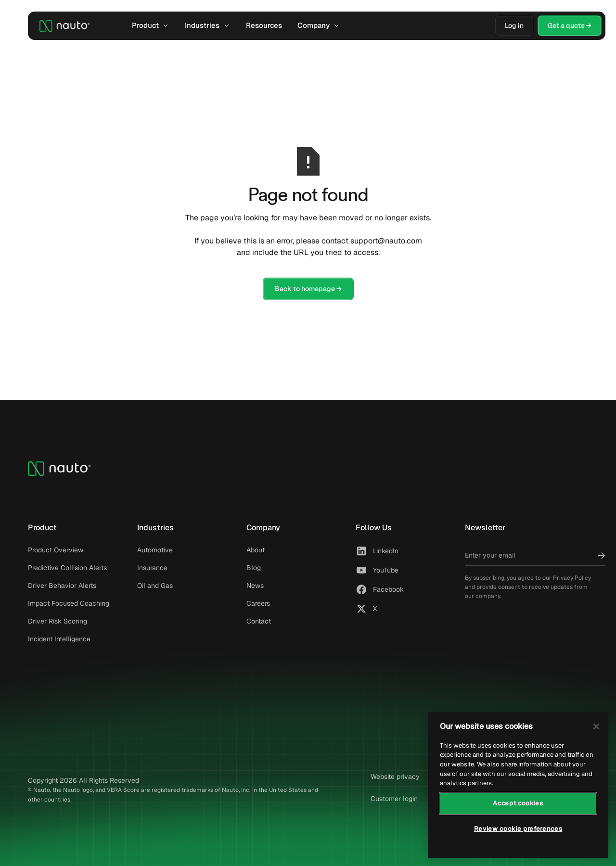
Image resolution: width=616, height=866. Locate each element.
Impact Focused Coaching (69, 603)
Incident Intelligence (59, 639)
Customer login (394, 799)
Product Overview (56, 550)
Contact (259, 621)
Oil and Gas (155, 586)
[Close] (596, 726)
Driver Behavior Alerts (62, 586)
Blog (254, 568)
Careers (258, 603)
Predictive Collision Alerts (67, 568)
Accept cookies (518, 803)
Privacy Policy (572, 578)
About (256, 550)
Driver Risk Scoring (58, 621)
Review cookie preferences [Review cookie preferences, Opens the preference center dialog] (518, 829)
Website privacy (395, 777)
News (255, 586)
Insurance (152, 568)
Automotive (155, 550)
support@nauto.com (386, 241)
